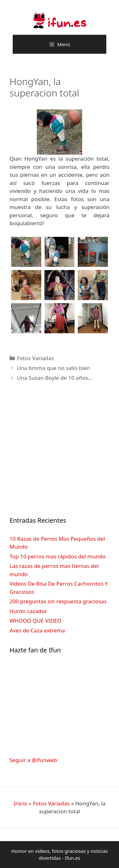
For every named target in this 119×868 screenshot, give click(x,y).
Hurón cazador (28, 611)
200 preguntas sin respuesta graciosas (58, 601)
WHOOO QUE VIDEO (35, 621)
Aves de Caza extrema (37, 630)
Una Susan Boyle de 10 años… (55, 378)
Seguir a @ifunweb (33, 760)
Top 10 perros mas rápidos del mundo (58, 556)
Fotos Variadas (35, 358)
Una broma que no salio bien (53, 368)
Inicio (20, 803)
